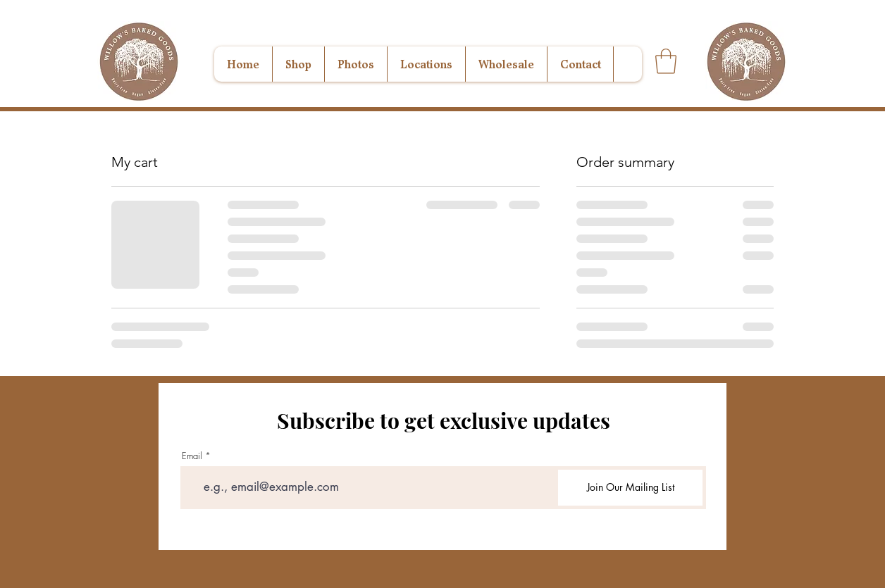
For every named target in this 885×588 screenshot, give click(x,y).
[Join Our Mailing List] (630, 488)
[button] (666, 61)
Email (192, 456)
